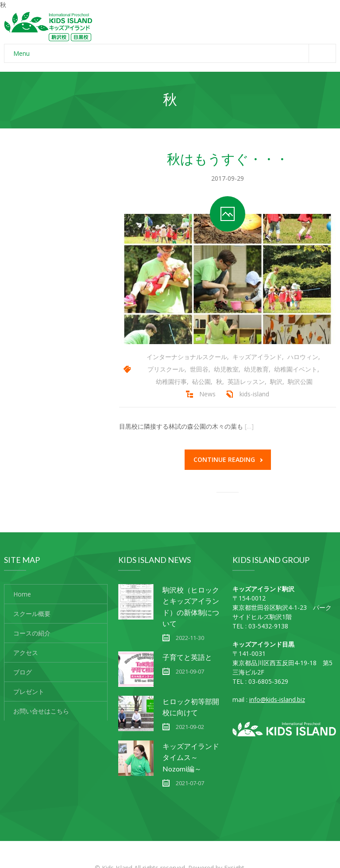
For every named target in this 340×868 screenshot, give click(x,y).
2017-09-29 (228, 178)
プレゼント (29, 692)
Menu (174, 53)
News (207, 394)
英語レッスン (246, 382)
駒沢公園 (300, 382)
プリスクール (166, 369)
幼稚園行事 (171, 382)
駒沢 (276, 382)
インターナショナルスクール (187, 357)
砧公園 (201, 382)
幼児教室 (226, 369)
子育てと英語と (187, 657)
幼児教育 (256, 369)
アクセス (26, 653)
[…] (249, 426)
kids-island (254, 394)
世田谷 (199, 369)
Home (22, 594)
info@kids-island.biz (277, 699)
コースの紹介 (32, 633)
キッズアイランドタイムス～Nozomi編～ (191, 757)
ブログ (23, 672)
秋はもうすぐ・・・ (228, 159)
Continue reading (228, 459)
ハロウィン (303, 357)
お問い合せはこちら (41, 711)
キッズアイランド (257, 357)
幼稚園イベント (296, 369)
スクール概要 (32, 614)
